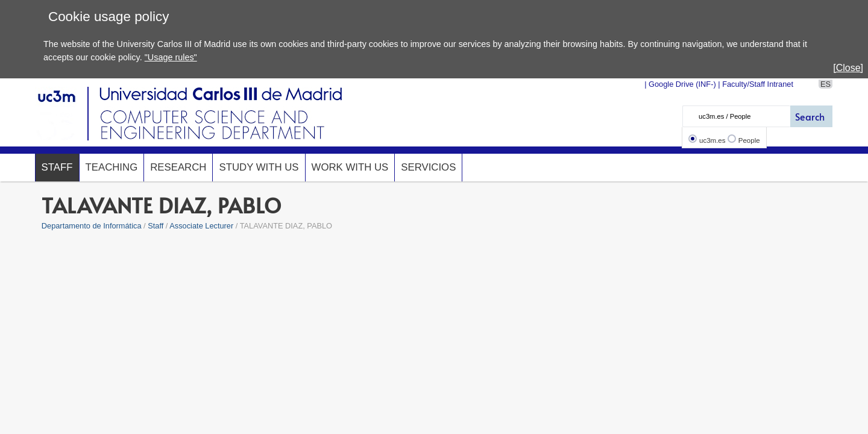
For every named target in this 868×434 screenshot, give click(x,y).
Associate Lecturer (201, 226)
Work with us (350, 167)
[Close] (848, 68)
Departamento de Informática (92, 226)
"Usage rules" (171, 57)
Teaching (112, 167)
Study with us (259, 167)
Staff (57, 167)
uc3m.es (712, 140)
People (749, 140)
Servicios (428, 167)
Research (178, 167)
